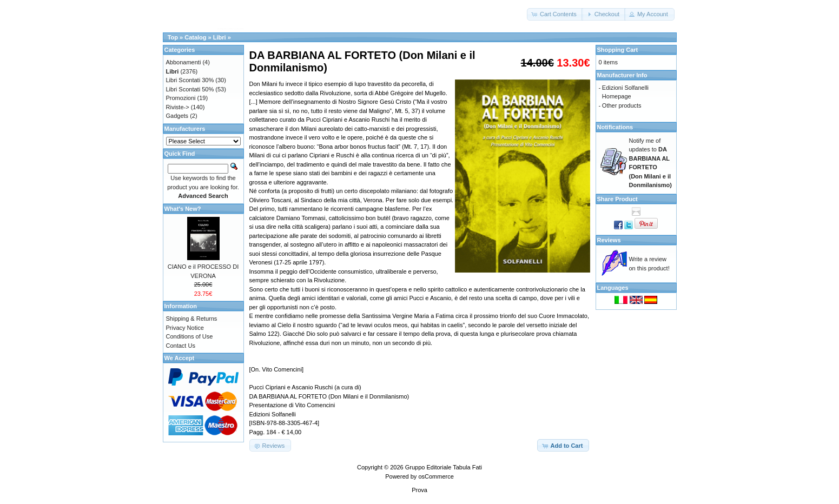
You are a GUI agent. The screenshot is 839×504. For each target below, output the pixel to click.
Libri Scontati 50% (190, 89)
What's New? (183, 209)
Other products (622, 105)
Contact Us (181, 346)
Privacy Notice (185, 328)
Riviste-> (178, 107)
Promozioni (181, 98)
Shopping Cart (618, 50)
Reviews (609, 240)
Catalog (195, 37)
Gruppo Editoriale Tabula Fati (444, 467)
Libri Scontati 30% (190, 80)
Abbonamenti (184, 62)
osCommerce (436, 476)
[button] (555, 14)
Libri (220, 37)
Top (173, 37)
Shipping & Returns (192, 319)
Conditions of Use (190, 336)
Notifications (615, 127)
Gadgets (177, 116)
